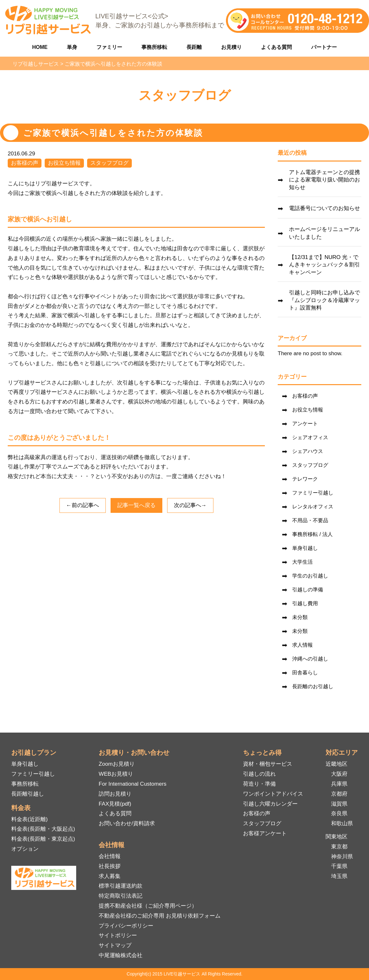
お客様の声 (25, 163)
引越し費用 (305, 603)
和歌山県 (342, 823)
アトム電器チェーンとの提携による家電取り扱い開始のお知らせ (324, 180)
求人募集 (110, 876)
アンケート (305, 424)
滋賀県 (339, 804)
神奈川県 (342, 857)
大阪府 (339, 774)
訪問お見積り (115, 794)
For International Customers (133, 784)
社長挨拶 (110, 866)
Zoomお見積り (117, 764)
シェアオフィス (310, 437)
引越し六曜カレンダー (270, 804)
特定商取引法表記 (121, 896)
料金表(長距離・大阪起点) (43, 829)
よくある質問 (276, 47)
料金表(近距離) (29, 819)
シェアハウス (308, 451)
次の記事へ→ (190, 505)
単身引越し (305, 548)
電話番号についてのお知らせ (324, 208)
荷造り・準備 (259, 784)
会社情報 (110, 856)
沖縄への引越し (310, 659)
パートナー (324, 47)
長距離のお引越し (313, 686)
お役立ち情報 (64, 163)
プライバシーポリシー (126, 926)
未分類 (300, 617)
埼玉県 (339, 876)
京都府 (339, 794)
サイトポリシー (118, 935)
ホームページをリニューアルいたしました (324, 233)
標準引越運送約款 (121, 886)
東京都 (339, 847)
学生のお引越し (310, 576)
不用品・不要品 (310, 520)
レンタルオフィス (313, 507)
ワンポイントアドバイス (273, 794)
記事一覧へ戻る (136, 505)
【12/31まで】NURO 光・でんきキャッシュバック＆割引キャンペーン (324, 265)
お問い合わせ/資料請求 (127, 823)
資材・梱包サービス (268, 764)
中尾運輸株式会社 (121, 955)
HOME (40, 47)
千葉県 (339, 866)
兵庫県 (339, 784)
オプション (25, 849)
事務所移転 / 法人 (312, 534)
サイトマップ (115, 945)
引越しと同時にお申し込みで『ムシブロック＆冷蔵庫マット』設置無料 (324, 300)
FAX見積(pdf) (115, 804)
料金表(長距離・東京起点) (43, 839)
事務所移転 (154, 47)
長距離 (194, 47)
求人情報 (302, 645)
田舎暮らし (305, 673)
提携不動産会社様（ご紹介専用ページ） (148, 906)
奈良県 (339, 814)
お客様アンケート (265, 833)
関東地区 (337, 837)
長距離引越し (28, 794)
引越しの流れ (259, 774)
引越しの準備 (308, 590)
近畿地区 (337, 764)
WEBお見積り (116, 774)
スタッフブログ (109, 163)
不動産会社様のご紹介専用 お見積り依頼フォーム (160, 916)
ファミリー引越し (313, 493)
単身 (72, 47)
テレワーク (305, 479)
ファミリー (109, 47)
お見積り (231, 47)
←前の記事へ (83, 505)
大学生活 (302, 562)
